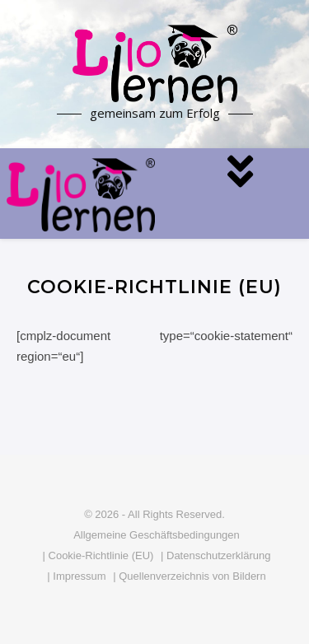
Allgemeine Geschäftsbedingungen (157, 535)
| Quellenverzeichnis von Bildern (189, 576)
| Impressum (76, 576)
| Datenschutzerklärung (215, 555)
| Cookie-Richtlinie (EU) (98, 555)
